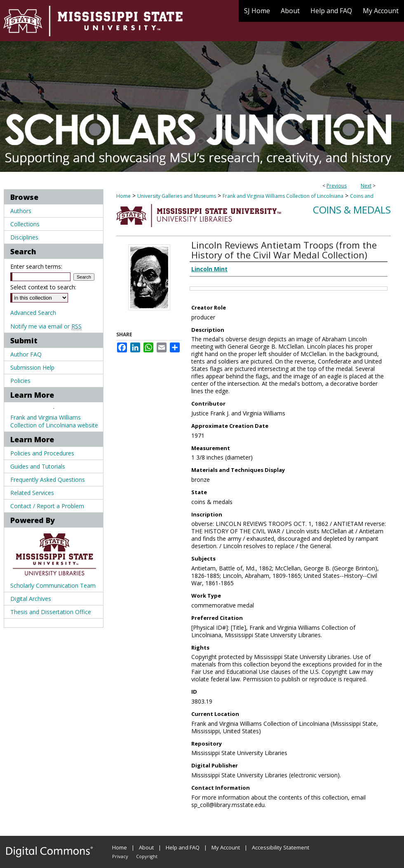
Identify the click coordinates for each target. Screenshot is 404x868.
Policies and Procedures (42, 453)
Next (366, 186)
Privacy (120, 856)
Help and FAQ (183, 847)
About (146, 847)
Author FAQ (26, 354)
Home (123, 196)
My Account (226, 847)
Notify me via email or (46, 326)
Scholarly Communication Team (53, 585)
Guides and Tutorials (38, 466)
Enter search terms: (36, 266)
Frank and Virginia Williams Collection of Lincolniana (283, 196)
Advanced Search (33, 313)
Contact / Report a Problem (47, 506)
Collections (25, 224)
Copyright (147, 856)
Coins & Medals (352, 210)
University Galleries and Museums (177, 196)
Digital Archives (31, 599)
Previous (337, 186)
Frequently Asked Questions (48, 480)
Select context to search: (43, 287)
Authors (21, 211)
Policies (20, 381)
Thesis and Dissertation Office (51, 612)
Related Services (32, 493)
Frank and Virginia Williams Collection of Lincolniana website (54, 421)
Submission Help (32, 367)
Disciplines (24, 237)
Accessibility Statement (281, 847)
